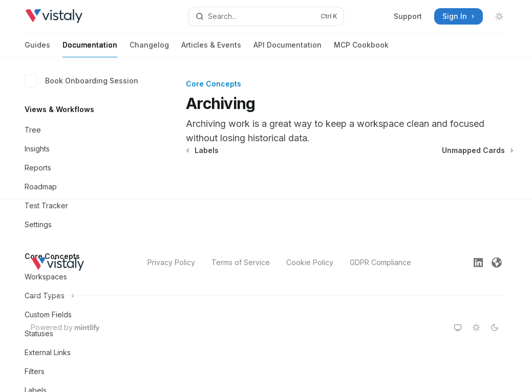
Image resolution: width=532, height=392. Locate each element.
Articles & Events (211, 49)
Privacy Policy (171, 262)
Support (408, 16)
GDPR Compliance (380, 262)
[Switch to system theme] (458, 328)
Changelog (149, 49)
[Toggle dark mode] (499, 16)
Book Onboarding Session (81, 81)
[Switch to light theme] (476, 328)
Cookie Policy (310, 262)
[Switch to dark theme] (495, 328)
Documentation (90, 49)
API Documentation (288, 49)
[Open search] (266, 16)
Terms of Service (241, 262)
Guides (37, 49)
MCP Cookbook (361, 49)
